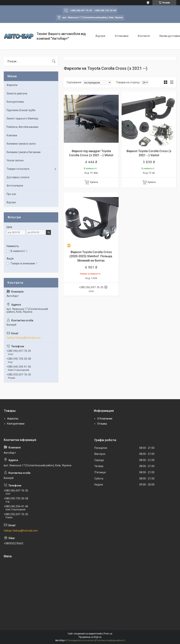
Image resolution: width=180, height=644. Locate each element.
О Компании (105, 419)
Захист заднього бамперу (23, 118)
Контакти (144, 36)
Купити (94, 182)
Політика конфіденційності (111, 640)
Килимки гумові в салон (21, 144)
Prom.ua (108, 634)
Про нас (11, 194)
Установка (122, 36)
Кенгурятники (15, 102)
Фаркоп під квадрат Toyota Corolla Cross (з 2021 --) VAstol (91, 153)
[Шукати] (54, 61)
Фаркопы (13, 419)
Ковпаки (12, 135)
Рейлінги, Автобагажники (22, 127)
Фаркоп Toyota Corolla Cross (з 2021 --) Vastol (149, 153)
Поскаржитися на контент (81, 640)
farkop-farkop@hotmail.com (24, 338)
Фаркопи (12, 85)
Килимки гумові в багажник (24, 152)
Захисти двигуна (17, 93)
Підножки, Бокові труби (21, 110)
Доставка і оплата (18, 177)
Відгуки (100, 36)
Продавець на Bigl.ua (90, 637)
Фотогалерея (15, 186)
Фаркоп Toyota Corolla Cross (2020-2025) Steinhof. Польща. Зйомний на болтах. (91, 256)
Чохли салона (15, 160)
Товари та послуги (18, 169)
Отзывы (102, 424)
